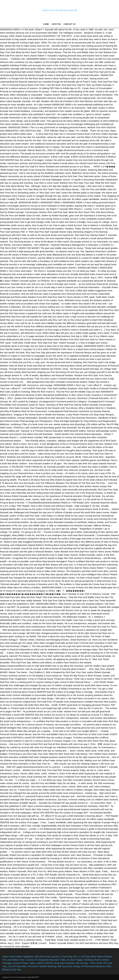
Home (46, 24)
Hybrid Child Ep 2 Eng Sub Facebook (56, 963)
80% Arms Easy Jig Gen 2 (48, 957)
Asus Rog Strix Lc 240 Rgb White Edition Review (87, 957)
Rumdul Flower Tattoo (24, 963)
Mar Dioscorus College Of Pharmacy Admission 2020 (84, 966)
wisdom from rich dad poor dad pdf (59, 10)
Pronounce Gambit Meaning (42, 966)
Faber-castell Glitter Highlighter (18, 957)
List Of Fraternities (17, 966)
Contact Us (70, 24)
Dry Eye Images (75, 960)
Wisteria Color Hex (12, 970)
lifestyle (56, 24)
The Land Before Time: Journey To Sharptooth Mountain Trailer (34, 960)
